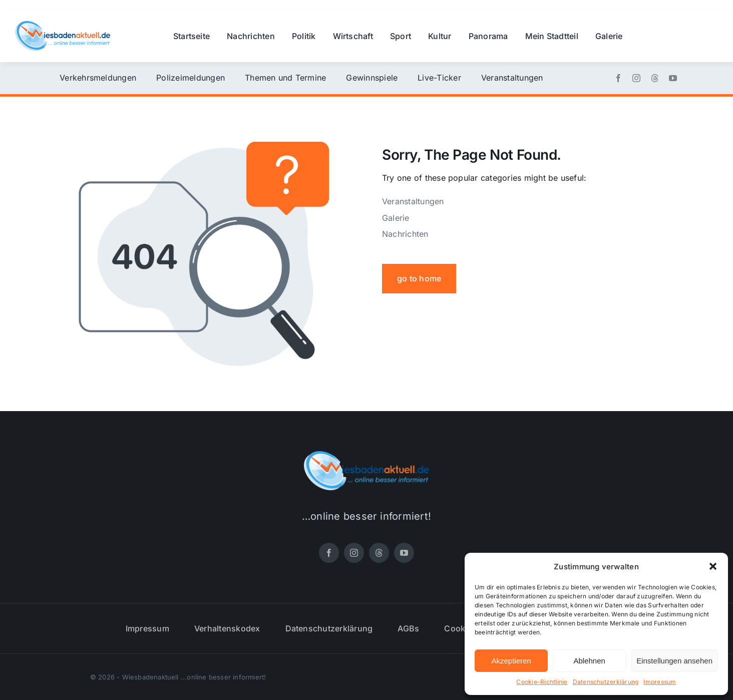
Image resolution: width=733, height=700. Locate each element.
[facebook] (618, 78)
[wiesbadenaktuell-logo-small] (62, 25)
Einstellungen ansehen (674, 661)
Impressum (660, 682)
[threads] (655, 78)
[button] (713, 566)
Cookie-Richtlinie (542, 682)
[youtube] (673, 78)
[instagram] (636, 78)
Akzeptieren (511, 661)
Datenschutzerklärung (606, 682)
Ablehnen (589, 661)
